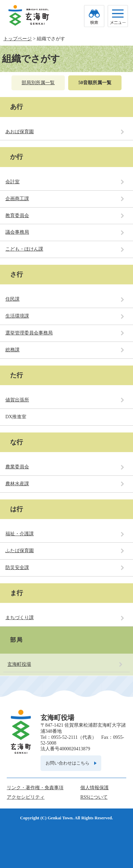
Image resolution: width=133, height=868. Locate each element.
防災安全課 (17, 568)
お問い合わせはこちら (68, 763)
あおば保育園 (20, 132)
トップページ (18, 39)
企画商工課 (17, 199)
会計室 (12, 182)
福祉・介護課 (20, 534)
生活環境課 (17, 316)
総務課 (12, 350)
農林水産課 (17, 484)
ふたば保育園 (20, 551)
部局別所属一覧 (38, 83)
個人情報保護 (95, 788)
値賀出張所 (17, 400)
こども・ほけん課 (24, 249)
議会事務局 (17, 232)
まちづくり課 (20, 618)
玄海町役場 (19, 664)
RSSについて (94, 797)
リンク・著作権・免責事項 (35, 788)
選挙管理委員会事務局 (29, 333)
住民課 (12, 299)
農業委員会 (17, 467)
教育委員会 (17, 216)
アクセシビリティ (26, 797)
